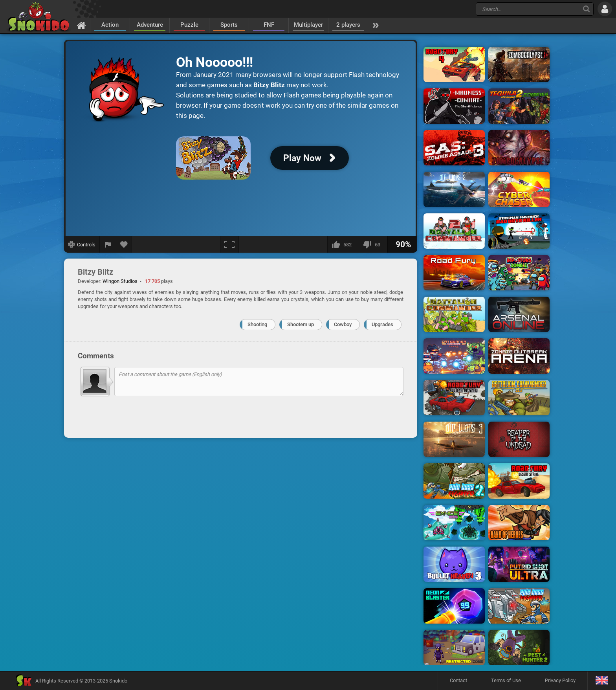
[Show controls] (82, 244)
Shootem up (301, 324)
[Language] (602, 681)
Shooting (257, 324)
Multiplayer (308, 25)
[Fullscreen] (229, 244)
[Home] (82, 25)
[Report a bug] (108, 244)
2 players (348, 25)
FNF (269, 25)
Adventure (150, 25)
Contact (458, 680)
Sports (229, 25)
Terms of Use (506, 680)
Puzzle (189, 25)
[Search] (586, 9)
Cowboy (343, 324)
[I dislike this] (373, 244)
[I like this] (343, 244)
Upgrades (382, 324)
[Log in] (605, 9)
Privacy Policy (560, 680)
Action (110, 25)
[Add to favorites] (124, 244)
